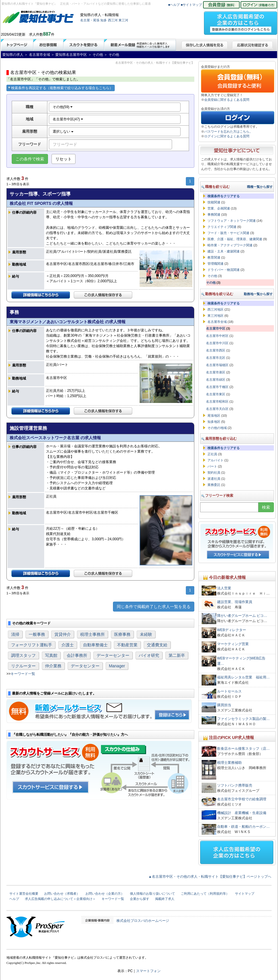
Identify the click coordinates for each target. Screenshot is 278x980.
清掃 (15, 634)
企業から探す (140, 899)
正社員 (212, 454)
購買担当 (224, 705)
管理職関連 (216, 264)
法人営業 (224, 588)
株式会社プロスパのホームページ (143, 921)
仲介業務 (53, 666)
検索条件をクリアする (224, 196)
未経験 (146, 634)
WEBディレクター (232, 630)
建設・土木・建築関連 (224, 251)
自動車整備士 (95, 645)
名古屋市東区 (216, 394)
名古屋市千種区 (217, 387)
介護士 (68, 645)
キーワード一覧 (23, 674)
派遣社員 (214, 479)
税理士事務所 (92, 634)
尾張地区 (214, 415)
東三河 (123, 20)
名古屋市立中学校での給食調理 (242, 799)
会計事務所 (77, 655)
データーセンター (113, 655)
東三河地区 (216, 316)
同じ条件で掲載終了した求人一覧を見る (154, 607)
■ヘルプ (174, 5)
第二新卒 (177, 655)
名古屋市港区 (216, 372)
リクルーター (23, 666)
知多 (104, 20)
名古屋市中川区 (217, 343)
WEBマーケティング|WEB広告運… (241, 661)
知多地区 (214, 422)
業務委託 (214, 485)
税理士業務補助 (229, 763)
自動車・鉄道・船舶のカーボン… (243, 827)
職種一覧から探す (260, 187)
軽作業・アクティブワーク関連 (230, 245)
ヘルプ (14, 899)
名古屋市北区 (216, 358)
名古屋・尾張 (90, 20)
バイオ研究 (149, 655)
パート (212, 466)
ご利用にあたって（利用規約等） (205, 894)
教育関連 (214, 257)
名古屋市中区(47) (68, 119)
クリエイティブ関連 (222, 227)
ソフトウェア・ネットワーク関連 (232, 221)
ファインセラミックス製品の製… (243, 719)
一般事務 (37, 634)
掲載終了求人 (165, 899)
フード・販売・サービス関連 (228, 233)
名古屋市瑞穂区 (217, 365)
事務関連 (214, 214)
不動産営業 (127, 645)
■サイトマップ (192, 5)
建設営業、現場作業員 (235, 602)
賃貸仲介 (63, 634)
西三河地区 (216, 309)
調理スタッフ (23, 655)
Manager (117, 666)
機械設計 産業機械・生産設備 (242, 813)
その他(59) (63, 107)
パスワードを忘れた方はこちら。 (228, 131)
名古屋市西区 (216, 350)
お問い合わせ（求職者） (62, 894)
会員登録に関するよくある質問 (227, 100)
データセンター (85, 666)
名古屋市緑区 (216, 380)
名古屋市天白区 (217, 409)
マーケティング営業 (233, 644)
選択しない (63, 131)
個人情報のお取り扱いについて (152, 894)
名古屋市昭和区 (217, 401)
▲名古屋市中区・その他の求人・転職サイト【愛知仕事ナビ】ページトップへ (210, 877)
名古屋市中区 (216, 328)
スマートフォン (148, 971)
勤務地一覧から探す (258, 294)
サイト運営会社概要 (24, 894)
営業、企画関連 (219, 208)
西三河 (113, 20)
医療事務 (122, 634)
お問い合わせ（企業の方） (105, 894)
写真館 (51, 655)
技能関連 (214, 202)
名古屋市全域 (217, 322)
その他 (212, 276)
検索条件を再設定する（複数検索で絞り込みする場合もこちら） (61, 88)
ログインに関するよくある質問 (227, 136)
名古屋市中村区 (217, 336)
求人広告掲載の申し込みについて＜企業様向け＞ (60, 899)
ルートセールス (229, 691)
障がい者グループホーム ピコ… (242, 616)
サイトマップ (245, 894)
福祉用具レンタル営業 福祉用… (243, 677)
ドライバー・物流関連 (224, 270)
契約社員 (214, 472)
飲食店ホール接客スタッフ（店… (243, 749)
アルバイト (216, 460)
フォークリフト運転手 (32, 645)
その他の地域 (217, 428)
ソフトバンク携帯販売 (235, 785)
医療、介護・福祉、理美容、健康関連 (235, 239)
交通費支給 (157, 645)
